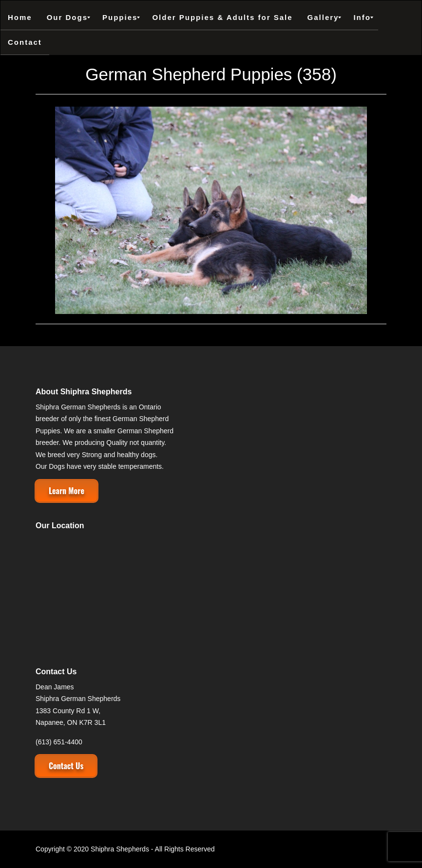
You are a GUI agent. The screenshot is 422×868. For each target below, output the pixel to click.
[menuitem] (20, 18)
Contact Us (66, 766)
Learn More (67, 491)
